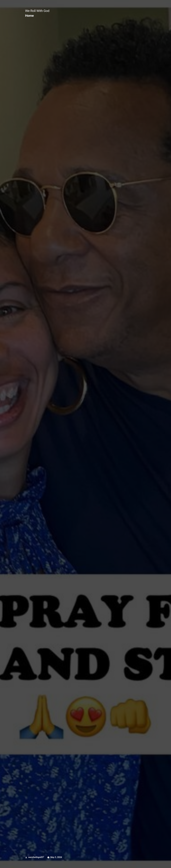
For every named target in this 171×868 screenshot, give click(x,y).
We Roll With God (37, 11)
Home (29, 16)
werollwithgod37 (36, 857)
